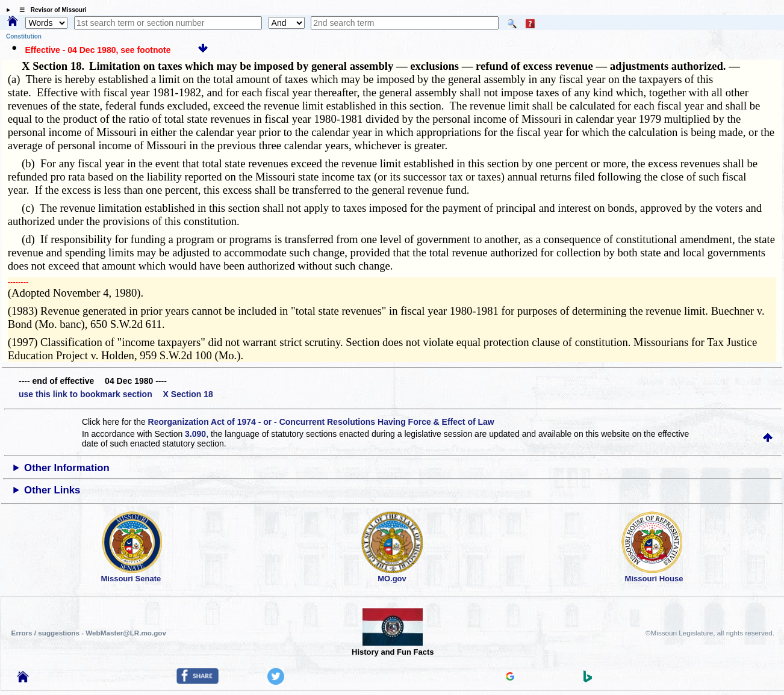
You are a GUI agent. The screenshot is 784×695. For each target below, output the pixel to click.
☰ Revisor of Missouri (50, 10)
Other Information (67, 468)
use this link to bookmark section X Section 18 (116, 394)
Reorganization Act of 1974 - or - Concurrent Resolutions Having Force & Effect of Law (321, 422)
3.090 (195, 434)
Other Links (52, 490)
